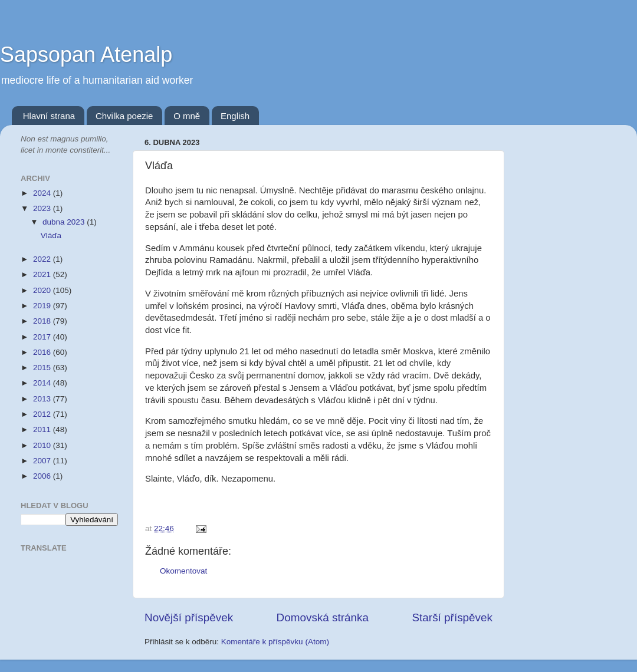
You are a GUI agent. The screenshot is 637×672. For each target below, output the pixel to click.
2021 (43, 274)
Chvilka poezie (124, 116)
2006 (43, 476)
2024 (43, 193)
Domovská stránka (323, 617)
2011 (43, 429)
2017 (43, 337)
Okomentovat (183, 571)
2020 (43, 290)
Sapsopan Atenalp (86, 55)
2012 (43, 414)
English (235, 116)
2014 (43, 383)
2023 (43, 208)
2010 (43, 445)
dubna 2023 (65, 222)
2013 (43, 399)
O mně (187, 116)
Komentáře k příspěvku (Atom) (275, 642)
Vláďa (51, 235)
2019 (43, 306)
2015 (43, 368)
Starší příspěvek (453, 617)
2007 (43, 461)
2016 (43, 352)
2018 (43, 321)
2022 (43, 259)
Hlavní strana (49, 116)
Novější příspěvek (189, 617)
